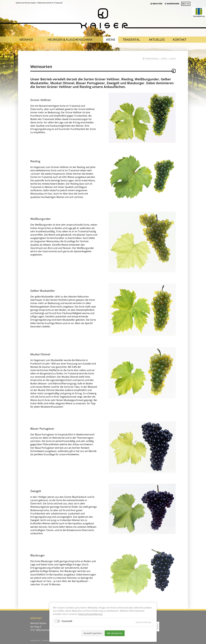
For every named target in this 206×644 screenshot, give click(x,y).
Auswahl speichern (93, 633)
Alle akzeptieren (115, 633)
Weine (164, 58)
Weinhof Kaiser (152, 58)
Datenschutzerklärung (90, 614)
